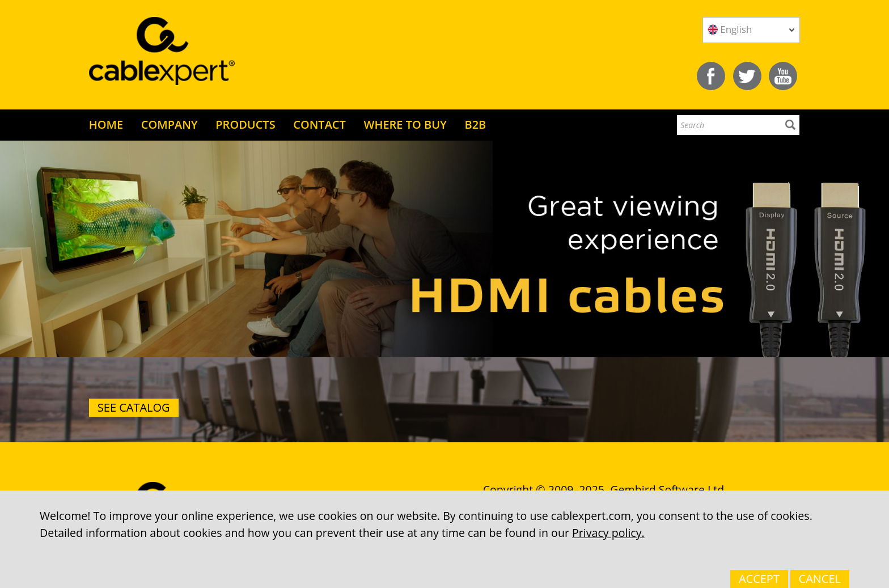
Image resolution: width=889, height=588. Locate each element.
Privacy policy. (608, 533)
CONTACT (319, 124)
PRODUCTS (245, 124)
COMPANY (170, 124)
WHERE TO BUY (405, 124)
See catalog (134, 407)
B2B (475, 124)
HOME (106, 124)
